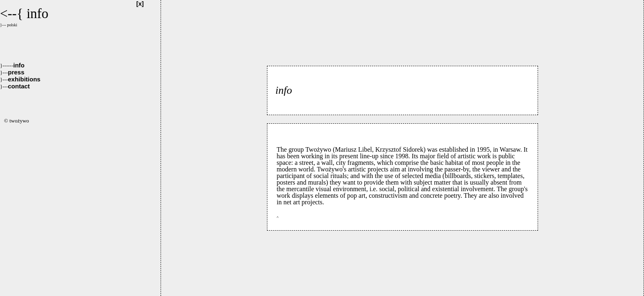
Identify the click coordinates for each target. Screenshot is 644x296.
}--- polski (9, 25)
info (12, 65)
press (12, 72)
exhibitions (20, 79)
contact (15, 86)
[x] (140, 3)
